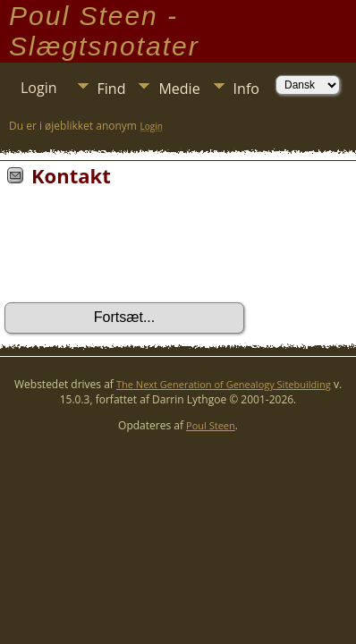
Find (112, 89)
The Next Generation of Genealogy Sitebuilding (224, 384)
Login (39, 88)
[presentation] (140, 250)
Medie (179, 89)
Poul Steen (211, 425)
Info (246, 89)
